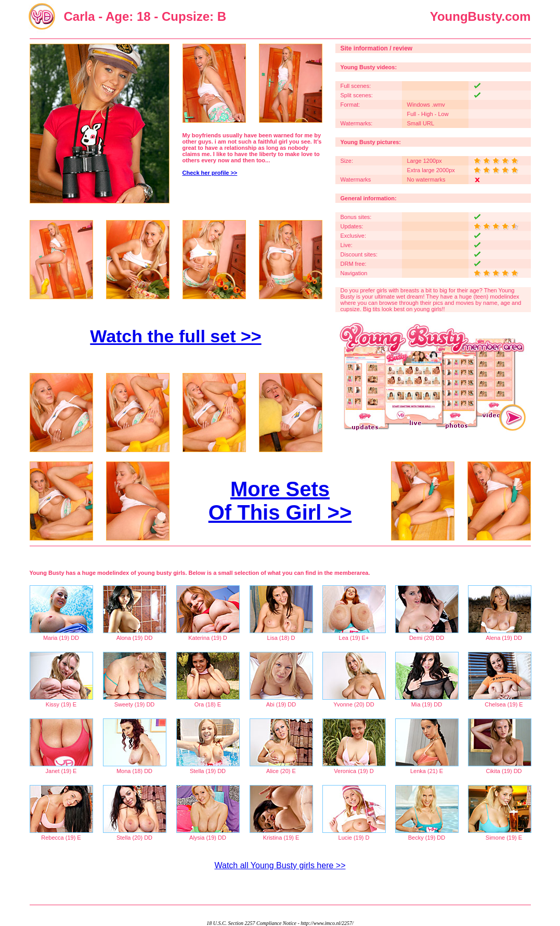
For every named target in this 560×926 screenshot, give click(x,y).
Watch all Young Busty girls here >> (280, 865)
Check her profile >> (210, 173)
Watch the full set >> (175, 336)
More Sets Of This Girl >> (280, 501)
